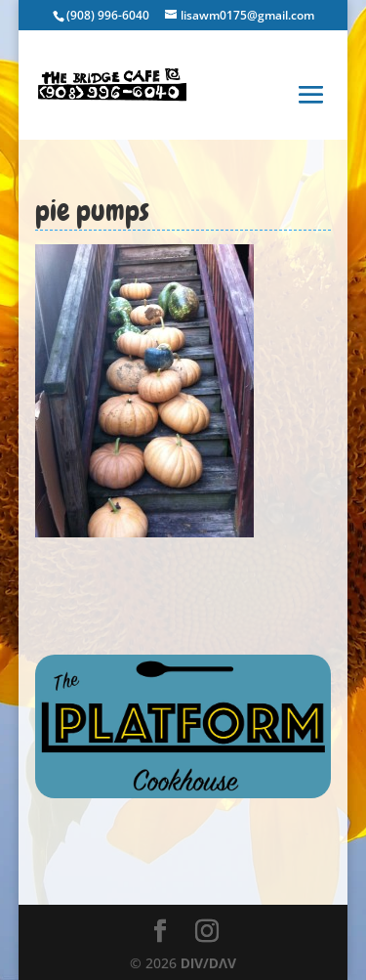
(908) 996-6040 (108, 15)
